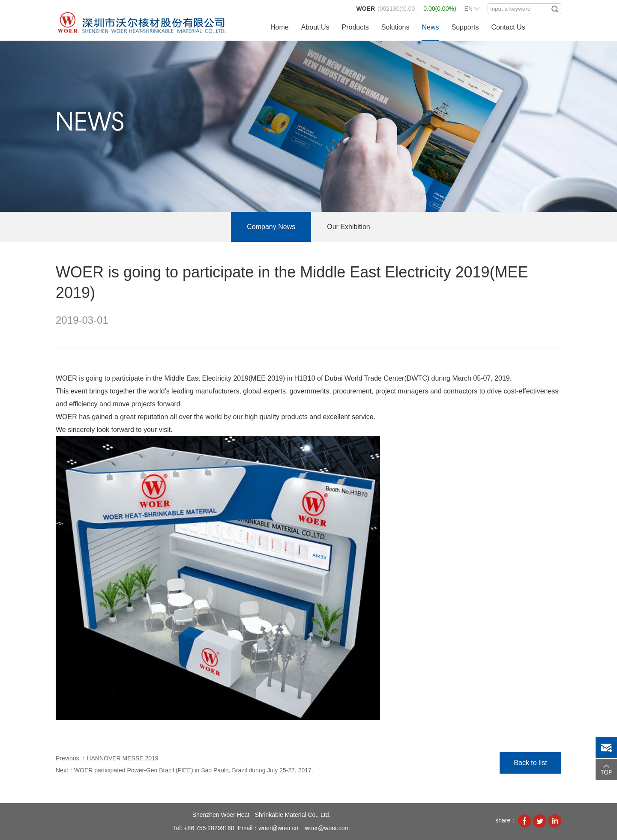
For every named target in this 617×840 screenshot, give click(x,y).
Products (355, 27)
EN (469, 9)
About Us (315, 27)
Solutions (395, 27)
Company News (271, 227)
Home (280, 27)
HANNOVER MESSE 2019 (122, 758)
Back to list (530, 763)
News (430, 27)
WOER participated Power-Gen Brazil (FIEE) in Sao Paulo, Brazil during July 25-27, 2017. (194, 770)
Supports (465, 27)
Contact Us (508, 27)
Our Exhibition (349, 227)
